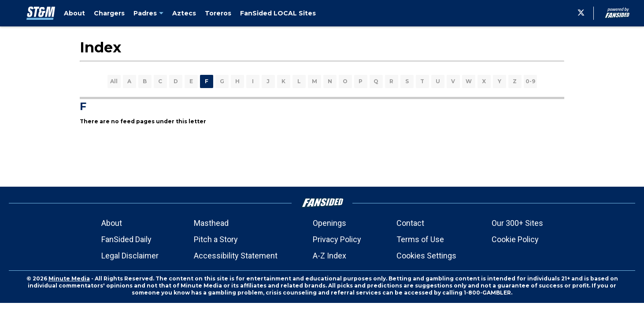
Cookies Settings (426, 256)
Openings (329, 223)
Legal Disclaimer (130, 256)
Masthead (211, 223)
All (114, 81)
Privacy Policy (337, 239)
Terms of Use (420, 239)
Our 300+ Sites (517, 223)
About (112, 223)
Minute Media (69, 278)
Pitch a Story (216, 239)
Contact (410, 223)
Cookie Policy (515, 239)
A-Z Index (329, 256)
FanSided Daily (126, 239)
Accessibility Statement (236, 256)
